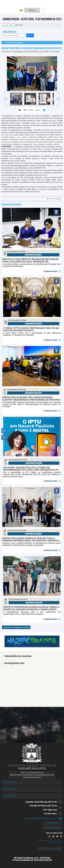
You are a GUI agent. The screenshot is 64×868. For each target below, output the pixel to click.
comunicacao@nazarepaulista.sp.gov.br (40, 818)
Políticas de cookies (55, 843)
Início (5, 25)
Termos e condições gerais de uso (50, 840)
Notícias (11, 25)
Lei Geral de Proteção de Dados (50, 849)
